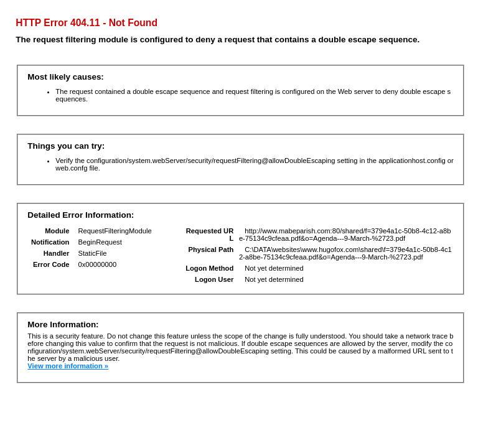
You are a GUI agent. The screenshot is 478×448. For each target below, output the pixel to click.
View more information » (68, 366)
